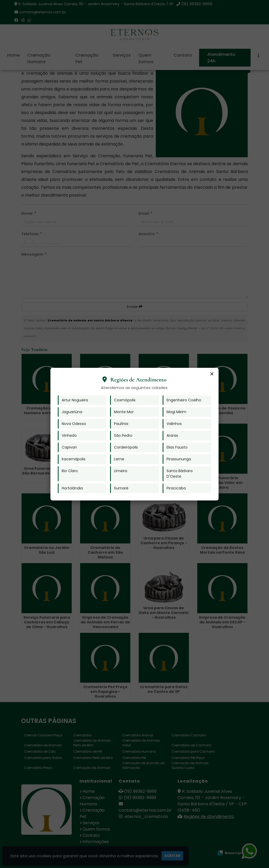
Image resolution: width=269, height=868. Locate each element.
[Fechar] (212, 374)
